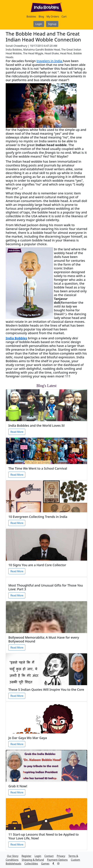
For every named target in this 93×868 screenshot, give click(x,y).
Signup (52, 24)
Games (45, 864)
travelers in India (50, 61)
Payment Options (57, 860)
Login (39, 24)
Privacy (61, 856)
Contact (49, 856)
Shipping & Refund (33, 860)
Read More (17, 432)
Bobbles (31, 17)
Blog (41, 17)
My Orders (53, 17)
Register (26, 856)
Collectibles (31, 864)
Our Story (13, 856)
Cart (64, 17)
